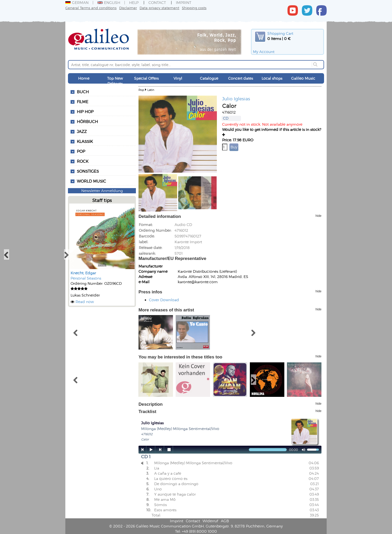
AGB (225, 521)
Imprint (184, 2)
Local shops (272, 78)
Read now (85, 302)
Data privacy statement (159, 8)
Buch (83, 92)
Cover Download (164, 300)
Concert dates (241, 78)
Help (134, 2)
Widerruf (210, 521)
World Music (91, 181)
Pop (141, 90)
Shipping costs (194, 8)
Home (84, 78)
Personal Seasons (86, 278)
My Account (264, 52)
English (109, 2)
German (77, 2)
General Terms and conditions (91, 8)
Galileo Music (303, 78)
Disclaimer (128, 8)
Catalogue (209, 78)
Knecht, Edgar (83, 273)
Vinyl (178, 78)
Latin (151, 90)
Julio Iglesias (236, 98)
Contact (157, 2)
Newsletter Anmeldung (102, 191)
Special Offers (146, 78)
